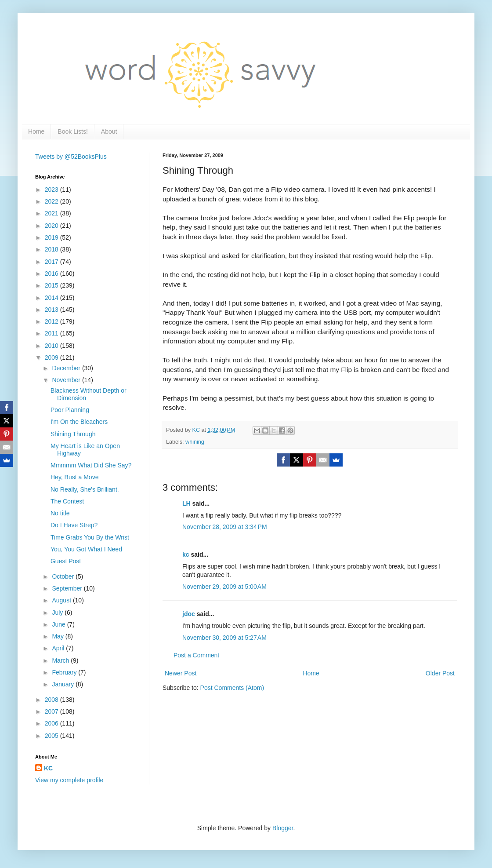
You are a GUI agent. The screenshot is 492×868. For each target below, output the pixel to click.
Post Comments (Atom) (232, 688)
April (59, 648)
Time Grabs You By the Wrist (90, 537)
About (109, 131)
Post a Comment (196, 655)
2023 (52, 190)
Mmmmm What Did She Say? (91, 465)
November (67, 380)
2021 (52, 213)
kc (186, 554)
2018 (52, 249)
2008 (52, 700)
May (58, 636)
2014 (52, 298)
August (62, 600)
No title (60, 513)
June (59, 624)
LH (186, 503)
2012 (52, 321)
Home (36, 131)
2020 (52, 226)
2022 (52, 201)
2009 (52, 357)
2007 (52, 711)
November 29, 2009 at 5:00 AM (224, 587)
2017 (52, 262)
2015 (52, 285)
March (61, 660)
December (67, 368)
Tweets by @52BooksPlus (71, 157)
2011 (52, 333)
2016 (52, 274)
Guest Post (66, 561)
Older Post (440, 673)
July (58, 613)
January (64, 684)
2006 (52, 723)
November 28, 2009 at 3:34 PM (225, 527)
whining (195, 442)
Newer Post (181, 673)
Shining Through (73, 434)
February (65, 672)
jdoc (189, 614)
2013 (52, 310)
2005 (52, 736)
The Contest (67, 501)
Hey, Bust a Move (74, 477)
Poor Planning (70, 410)
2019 (52, 237)
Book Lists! (72, 131)
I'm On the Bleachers (79, 422)
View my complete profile (69, 780)
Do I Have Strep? (74, 525)
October (64, 576)
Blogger (283, 828)
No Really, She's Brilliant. (85, 489)
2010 (52, 346)
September (68, 588)
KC (48, 768)
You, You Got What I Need (86, 549)
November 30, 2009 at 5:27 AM (224, 638)
